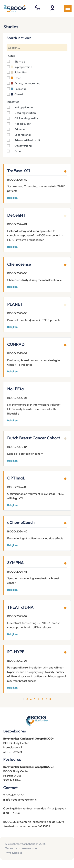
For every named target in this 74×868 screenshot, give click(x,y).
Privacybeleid (13, 853)
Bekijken (12, 198)
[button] (68, 8)
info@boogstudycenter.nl (21, 799)
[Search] (37, 48)
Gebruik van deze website (21, 848)
